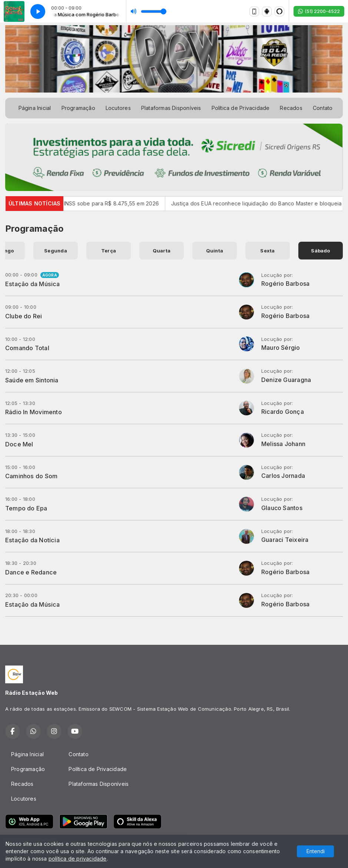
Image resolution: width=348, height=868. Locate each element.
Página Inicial (35, 108)
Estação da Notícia (32, 540)
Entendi (316, 851)
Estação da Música (33, 284)
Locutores (118, 108)
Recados (291, 108)
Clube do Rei (24, 316)
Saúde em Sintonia (32, 380)
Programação (78, 108)
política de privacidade (78, 859)
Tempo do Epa (26, 508)
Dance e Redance (31, 572)
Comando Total (27, 348)
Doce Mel (19, 444)
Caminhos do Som (31, 476)
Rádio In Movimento (34, 412)
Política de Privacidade (241, 108)
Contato (323, 108)
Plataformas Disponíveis (171, 108)
